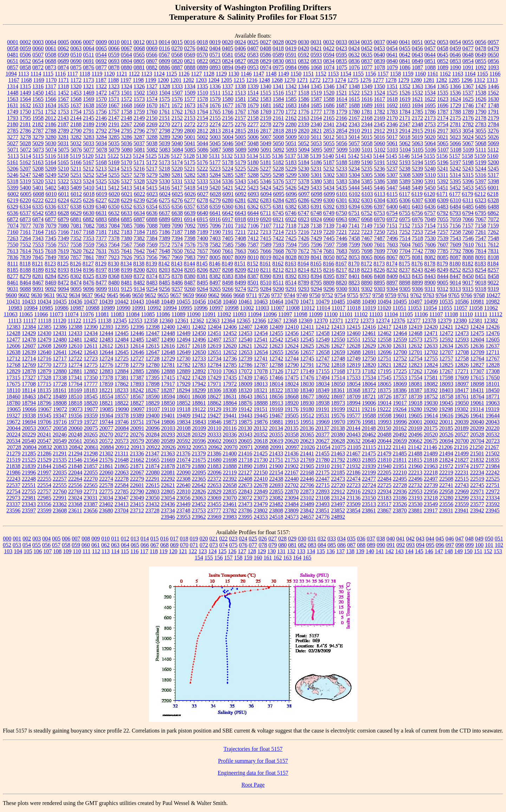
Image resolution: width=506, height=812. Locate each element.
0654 (38, 61)
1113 (24, 74)
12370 (321, 321)
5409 (76, 188)
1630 (493, 99)
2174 (443, 118)
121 (183, 551)
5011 (316, 137)
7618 (51, 251)
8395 (329, 276)
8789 (304, 283)
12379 (445, 321)
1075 (342, 67)
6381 (278, 207)
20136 (307, 428)
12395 (122, 327)
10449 (168, 302)
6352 (126, 207)
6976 (417, 219)
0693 (114, 61)
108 (57, 551)
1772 (291, 112)
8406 (367, 276)
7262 (493, 232)
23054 (168, 498)
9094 (63, 289)
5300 (304, 175)
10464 (276, 302)
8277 (13, 276)
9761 (403, 295)
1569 (89, 99)
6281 (240, 200)
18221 (106, 390)
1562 (493, 93)
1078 (379, 67)
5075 (64, 150)
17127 (292, 371)
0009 (101, 42)
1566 (51, 99)
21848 (75, 466)
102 (499, 545)
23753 (199, 510)
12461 (369, 333)
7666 (266, 251)
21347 (153, 453)
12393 (106, 327)
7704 (405, 251)
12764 (477, 359)
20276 (137, 434)
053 (17, 545)
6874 (38, 219)
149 (459, 551)
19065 (14, 409)
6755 (405, 213)
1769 (266, 112)
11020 (384, 308)
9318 (481, 289)
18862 (214, 403)
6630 (89, 213)
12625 (307, 346)
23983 (230, 517)
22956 (431, 491)
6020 (114, 194)
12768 (13, 365)
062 (105, 545)
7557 (63, 245)
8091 (481, 257)
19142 (245, 409)
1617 (379, 99)
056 (46, 545)
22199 (369, 472)
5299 (291, 175)
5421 (228, 188)
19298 (446, 409)
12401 (183, 327)
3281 (63, 137)
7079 (51, 226)
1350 (379, 86)
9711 (251, 295)
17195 (384, 371)
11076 (87, 314)
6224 (63, 200)
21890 (245, 466)
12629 (369, 346)
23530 (415, 504)
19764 (153, 422)
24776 (323, 517)
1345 (316, 86)
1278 (391, 80)
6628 (63, 213)
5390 (417, 181)
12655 (276, 352)
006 (66, 539)
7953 (139, 257)
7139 (329, 226)
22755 (29, 491)
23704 (122, 510)
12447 (153, 333)
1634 (51, 105)
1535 (443, 93)
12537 (230, 340)
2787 (38, 131)
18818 (75, 403)
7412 (253, 238)
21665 (153, 460)
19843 (199, 422)
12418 (400, 327)
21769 (307, 460)
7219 (316, 232)
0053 (443, 42)
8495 (202, 283)
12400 (168, 327)
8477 (101, 283)
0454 (392, 48)
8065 (367, 257)
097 (450, 545)
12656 (292, 352)
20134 (276, 428)
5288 (253, 175)
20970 (231, 447)
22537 (13, 485)
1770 (278, 112)
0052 (430, 42)
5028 (25, 143)
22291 (153, 479)
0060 (38, 48)
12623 (276, 346)
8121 (38, 264)
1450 (38, 93)
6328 (493, 200)
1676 (215, 105)
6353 (139, 207)
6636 (152, 213)
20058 (60, 428)
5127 (176, 156)
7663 (240, 251)
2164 (316, 118)
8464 (25, 283)
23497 (338, 504)
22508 (446, 479)
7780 (430, 251)
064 (125, 545)
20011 (446, 422)
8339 (101, 276)
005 (56, 539)
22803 (153, 491)
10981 (477, 302)
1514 (253, 93)
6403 (417, 207)
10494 (384, 302)
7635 (114, 251)
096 (440, 545)
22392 (230, 479)
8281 (38, 276)
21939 (369, 466)
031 (312, 539)
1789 (468, 112)
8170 (354, 264)
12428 (13, 333)
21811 (400, 460)
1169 (38, 80)
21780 (323, 460)
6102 (355, 194)
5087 (215, 150)
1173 (88, 80)
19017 (400, 403)
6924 (316, 219)
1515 (266, 93)
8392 (291, 276)
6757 (430, 213)
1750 (25, 112)
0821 (190, 61)
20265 (91, 434)
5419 (202, 188)
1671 (164, 105)
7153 (417, 226)
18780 (13, 403)
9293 (304, 289)
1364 (430, 86)
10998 (232, 308)
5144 (379, 156)
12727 (137, 359)
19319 (492, 409)
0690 (76, 61)
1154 (346, 74)
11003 (262, 308)
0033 (342, 42)
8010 (253, 257)
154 (199, 558)
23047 (122, 498)
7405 (228, 238)
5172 (152, 162)
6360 (228, 207)
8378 (177, 276)
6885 (126, 219)
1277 (378, 80)
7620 (76, 251)
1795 (25, 118)
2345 (379, 124)
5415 (152, 188)
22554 (44, 485)
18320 (245, 390)
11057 (460, 308)
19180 (307, 409)
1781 (367, 112)
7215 (291, 232)
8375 (164, 276)
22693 (276, 485)
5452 (455, 188)
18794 (29, 403)
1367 (468, 86)
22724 (369, 485)
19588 (369, 415)
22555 (60, 485)
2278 (266, 124)
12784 (214, 365)
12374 (383, 321)
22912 (338, 491)
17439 (245, 378)
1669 (139, 105)
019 (194, 539)
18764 (477, 397)
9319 (493, 289)
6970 (379, 219)
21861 (106, 466)
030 (302, 539)
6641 (215, 213)
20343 (245, 434)
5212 (89, 169)
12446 (137, 333)
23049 (137, 498)
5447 (392, 188)
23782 (230, 510)
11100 (331, 314)
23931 (446, 510)
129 (262, 551)
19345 (44, 415)
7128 (303, 226)
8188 (25, 270)
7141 (354, 226)
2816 (253, 131)
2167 (354, 118)
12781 (168, 365)
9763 (429, 295)
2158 (253, 118)
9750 (315, 295)
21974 (462, 466)
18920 (292, 403)
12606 (13, 346)
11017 (338, 308)
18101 (493, 384)
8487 (190, 283)
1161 (433, 74)
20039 (462, 422)
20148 (369, 428)
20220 (492, 428)
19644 (493, 415)
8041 (316, 257)
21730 (261, 460)
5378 (304, 181)
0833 (316, 61)
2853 (329, 131)
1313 (492, 80)
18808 (60, 403)
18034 (323, 384)
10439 (106, 302)
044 (430, 539)
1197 (126, 80)
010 (105, 539)
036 (361, 539)
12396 (137, 327)
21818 (431, 460)
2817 (266, 131)
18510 (75, 397)
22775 (106, 491)
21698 (230, 460)
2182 (38, 124)
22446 (307, 479)
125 (222, 551)
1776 (304, 112)
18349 (322, 390)
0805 (139, 61)
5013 (342, 137)
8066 (379, 257)
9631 (49, 295)
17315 (13, 378)
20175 (430, 428)
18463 (29, 397)
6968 (367, 219)
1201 (176, 80)
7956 (152, 257)
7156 (455, 226)
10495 (400, 302)
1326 (139, 86)
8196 (89, 270)
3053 (455, 131)
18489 (60, 397)
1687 (342, 105)
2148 (126, 118)
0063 (76, 48)
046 (450, 539)
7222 (354, 232)
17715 (44, 384)
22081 (168, 472)
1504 (164, 93)
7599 (354, 245)
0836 (354, 61)
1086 (405, 67)
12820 (369, 365)
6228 (114, 200)
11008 (293, 308)
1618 (392, 99)
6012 (76, 194)
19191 (323, 409)
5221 (190, 169)
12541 (261, 340)
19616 (446, 415)
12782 (183, 365)
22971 (477, 491)
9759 (391, 295)
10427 (493, 295)
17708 (29, 384)
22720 (338, 485)
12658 (323, 352)
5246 (13, 175)
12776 (106, 365)
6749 (329, 213)
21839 (29, 466)
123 (203, 551)
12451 (214, 333)
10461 (245, 302)
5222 (202, 169)
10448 (153, 302)
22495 (400, 479)
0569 (190, 55)
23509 (353, 504)
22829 (214, 491)
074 (223, 545)
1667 (114, 105)
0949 (240, 67)
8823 (354, 283)
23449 (183, 504)
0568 (177, 55)
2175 (455, 118)
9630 (37, 295)
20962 (215, 447)
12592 (446, 340)
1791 (493, 112)
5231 (316, 169)
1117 (73, 74)
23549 (431, 504)
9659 (188, 295)
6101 (342, 194)
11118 (44, 321)
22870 (292, 491)
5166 (76, 162)
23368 (75, 504)
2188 (76, 124)
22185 (338, 472)
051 (499, 539)
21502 (493, 453)
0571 (215, 55)
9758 (378, 295)
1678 (240, 105)
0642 (405, 55)
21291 (60, 453)
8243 (417, 270)
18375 (384, 390)
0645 (443, 55)
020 (204, 539)
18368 (353, 390)
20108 (184, 428)
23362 (60, 504)
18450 (492, 390)
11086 (163, 314)
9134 (139, 289)
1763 (190, 112)
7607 (443, 245)
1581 (240, 99)
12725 (122, 359)
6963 (342, 219)
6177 (455, 194)
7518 (417, 238)
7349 (63, 238)
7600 (367, 245)
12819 (353, 365)
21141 (400, 447)
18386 (400, 390)
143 (400, 551)
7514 (405, 238)
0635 (367, 55)
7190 (215, 232)
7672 (304, 251)
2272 (190, 124)
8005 (215, 257)
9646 (125, 295)
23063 (199, 498)
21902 (292, 466)
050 (489, 539)
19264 (400, 409)
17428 (199, 378)
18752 (431, 397)
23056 (183, 498)
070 (184, 545)
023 (233, 539)
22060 (106, 472)
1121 (122, 74)
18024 (292, 384)
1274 (340, 80)
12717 (60, 359)
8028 (291, 257)
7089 (165, 226)
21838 (13, 466)
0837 (367, 61)
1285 (454, 80)
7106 (253, 226)
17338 (60, 378)
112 (96, 551)
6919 (253, 219)
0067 (126, 48)
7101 (228, 226)
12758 (462, 359)
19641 (477, 415)
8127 (88, 264)
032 (322, 539)
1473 (114, 93)
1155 (358, 74)
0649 (481, 55)
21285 (29, 453)
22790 (137, 491)
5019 (417, 137)
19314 (477, 409)
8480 (114, 283)
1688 (354, 105)
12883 (106, 371)
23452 (199, 504)
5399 (13, 188)
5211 (76, 169)
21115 (369, 447)
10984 (31, 308)
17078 (261, 371)
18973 (338, 403)
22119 (230, 472)
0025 (253, 42)
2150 (152, 118)
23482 (276, 504)
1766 (228, 112)
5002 (202, 137)
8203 (164, 270)
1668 (126, 105)
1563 (13, 99)
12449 (183, 333)
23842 (307, 510)
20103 (168, 428)
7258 (455, 232)
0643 (417, 55)
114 (115, 551)
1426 (481, 86)
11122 (75, 321)
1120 (109, 74)
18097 (462, 384)
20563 (91, 441)
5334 (215, 181)
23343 (29, 504)
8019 (266, 257)
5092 (279, 150)
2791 (89, 131)
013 (135, 539)
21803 (353, 460)
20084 (122, 428)
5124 (138, 156)
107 (47, 551)
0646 (455, 55)
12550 (338, 340)
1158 (395, 74)
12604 (477, 340)
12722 (75, 359)
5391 (430, 181)
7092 (190, 226)
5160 (493, 156)
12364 (228, 321)
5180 (253, 162)
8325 (89, 276)
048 (469, 539)
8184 (493, 264)
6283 (266, 200)
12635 (462, 346)
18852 (183, 403)
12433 (75, 333)
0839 (379, 61)
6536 (13, 213)
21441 (307, 453)
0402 (202, 48)
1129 (221, 74)
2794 (114, 131)
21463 (338, 453)
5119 (75, 156)
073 (214, 545)
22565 (91, 485)
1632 (25, 105)
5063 (417, 143)
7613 (13, 251)
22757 (44, 491)
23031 (91, 498)
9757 (365, 295)
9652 (150, 295)
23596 (13, 510)
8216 (329, 270)
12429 (29, 333)
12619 (214, 346)
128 (252, 551)
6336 (51, 207)
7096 (215, 226)
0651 (13, 61)
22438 (276, 479)
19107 (153, 409)
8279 (25, 276)
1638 (89, 105)
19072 (60, 409)
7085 (127, 226)
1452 (63, 93)
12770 (44, 365)
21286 (44, 453)
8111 (13, 264)
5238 (405, 169)
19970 (338, 422)
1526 (405, 93)
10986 (61, 308)
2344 (367, 124)
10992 (154, 308)
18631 (230, 397)
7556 (51, 245)
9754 (340, 295)
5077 (89, 150)
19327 (13, 415)
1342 (291, 86)
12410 (292, 327)
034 (342, 539)
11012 (308, 308)
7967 (164, 257)
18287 (168, 390)
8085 (443, 257)
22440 (292, 479)
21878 (168, 466)
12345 (120, 321)
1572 (126, 99)
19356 (75, 415)
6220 (25, 200)
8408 (379, 276)
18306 (214, 390)
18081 (415, 384)
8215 (316, 270)
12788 (276, 365)
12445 (122, 333)
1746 (468, 105)
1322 (101, 86)
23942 (477, 510)
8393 (304, 276)
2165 (329, 118)
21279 (13, 453)
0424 (354, 48)
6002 (13, 194)
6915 (202, 219)
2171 (405, 118)
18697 (338, 397)
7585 (228, 245)
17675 (13, 384)
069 (174, 545)
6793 (455, 213)
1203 (201, 80)
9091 (38, 289)
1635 (63, 105)
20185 (446, 428)
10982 (493, 302)
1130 (233, 74)
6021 (127, 194)
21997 (44, 472)
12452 (230, 333)
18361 (338, 390)
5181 (266, 162)
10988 (92, 308)
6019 (102, 194)
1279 (403, 80)
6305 (392, 200)
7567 (126, 245)
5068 (481, 143)
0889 (202, 67)
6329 (13, 207)
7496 (392, 238)
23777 (214, 510)
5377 (291, 181)
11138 (105, 321)
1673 (190, 105)
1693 (405, 105)
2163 (304, 118)
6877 (51, 219)
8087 (455, 257)
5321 (51, 181)
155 (209, 558)
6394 (354, 207)
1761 (164, 112)
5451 (443, 188)
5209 (51, 169)
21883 (214, 466)
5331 (177, 181)
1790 (481, 112)
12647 (153, 352)
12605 (493, 340)
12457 (307, 333)
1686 (329, 105)
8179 (442, 264)
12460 (353, 333)
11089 (178, 314)
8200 (139, 270)
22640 (183, 485)
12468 (415, 333)
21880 (199, 466)
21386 (214, 453)
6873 (25, 219)
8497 (215, 283)
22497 (431, 479)
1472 (101, 93)
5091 (266, 150)
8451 (481, 276)
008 (86, 539)
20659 (400, 441)
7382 (139, 238)
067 (155, 545)
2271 (177, 124)
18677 (307, 397)
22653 (214, 485)
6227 (101, 200)
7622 (89, 251)
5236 (379, 169)
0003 (38, 42)
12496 (199, 340)
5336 (228, 181)
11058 (476, 308)
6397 (379, 207)
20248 (75, 434)
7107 (266, 226)
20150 (384, 428)
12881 (75, 371)
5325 (101, 181)
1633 (38, 105)
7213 (266, 232)
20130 (245, 428)
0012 (139, 42)
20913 (138, 447)
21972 (446, 466)
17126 (276, 371)
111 (87, 551)
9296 (329, 289)
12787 (261, 365)
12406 (230, 327)
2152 (177, 118)
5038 (152, 143)
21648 (122, 460)
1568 (76, 99)
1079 (392, 67)
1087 (417, 67)
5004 (228, 137)
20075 (91, 428)
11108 (451, 314)
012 (125, 539)
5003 (215, 137)
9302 (367, 289)
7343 (38, 238)
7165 (51, 232)
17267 (446, 371)
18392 (430, 390)
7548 (493, 238)
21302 (106, 453)
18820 (91, 403)
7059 (455, 219)
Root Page (253, 785)
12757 (446, 359)
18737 (400, 397)
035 (351, 539)
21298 (91, 453)
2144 (76, 118)
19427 (214, 415)
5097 (329, 150)
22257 (60, 479)
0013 (152, 42)
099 (469, 545)
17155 (323, 371)
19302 (461, 409)
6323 (481, 200)
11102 (361, 314)
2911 (367, 131)
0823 (215, 61)
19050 (462, 403)
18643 (245, 397)
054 (27, 545)
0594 (329, 55)
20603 (230, 441)
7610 (468, 245)
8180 (455, 264)
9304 (392, 289)
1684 (304, 105)
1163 (458, 74)
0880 (126, 67)
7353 (89, 238)
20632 (353, 441)
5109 (468, 150)
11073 (56, 314)
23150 (369, 498)
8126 (76, 264)
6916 (215, 219)
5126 (164, 156)
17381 (122, 378)
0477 (468, 48)
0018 (202, 42)
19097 (137, 409)
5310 (430, 175)
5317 (493, 175)
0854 (468, 61)
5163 (38, 162)
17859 (106, 384)
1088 (430, 67)
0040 (392, 42)
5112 (493, 150)
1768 (253, 112)
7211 (240, 232)
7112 (278, 226)
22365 (199, 479)
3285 (114, 137)
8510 (266, 283)
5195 (430, 162)
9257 (177, 289)
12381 (475, 321)
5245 (493, 169)
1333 (177, 86)
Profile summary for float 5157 (253, 761)
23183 (384, 498)
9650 (138, 295)
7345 (51, 238)
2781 (455, 124)
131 (281, 551)
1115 (48, 74)
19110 (168, 409)
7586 (240, 245)
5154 (417, 156)
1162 (445, 74)
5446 (379, 188)
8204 (177, 270)
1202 (188, 80)
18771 (493, 397)
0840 (392, 61)
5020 (430, 137)
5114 (25, 156)
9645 (112, 295)
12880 (60, 371)
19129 (214, 409)
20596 (199, 441)
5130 (202, 156)
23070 (230, 498)
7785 (443, 251)
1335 (202, 86)
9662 (214, 295)
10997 (216, 308)
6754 (392, 213)
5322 (63, 181)
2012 (51, 118)
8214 (304, 270)
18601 (183, 397)
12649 (183, 352)
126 (232, 551)
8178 (430, 264)
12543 (292, 340)
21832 (477, 460)
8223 (367, 270)
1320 (76, 86)
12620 (230, 346)
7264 (25, 238)
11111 (481, 314)
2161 (278, 118)
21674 (183, 460)
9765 (454, 295)
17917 (168, 384)
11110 (466, 314)
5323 (76, 181)
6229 (126, 200)
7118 (291, 226)
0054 (455, 42)
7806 (468, 251)
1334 (190, 86)
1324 (126, 86)
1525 (392, 93)
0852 (443, 61)
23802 (261, 510)
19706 (44, 422)
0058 (13, 48)
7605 (417, 245)
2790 (76, 131)
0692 (101, 61)
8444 (443, 276)
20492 (400, 434)
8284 (51, 276)
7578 (202, 245)
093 (410, 545)
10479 (323, 302)
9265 (215, 289)
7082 (89, 226)
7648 (164, 251)
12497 (214, 340)
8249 (443, 270)
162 (278, 558)
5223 (215, 169)
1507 (177, 93)
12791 (307, 365)
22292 (168, 479)
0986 (304, 67)
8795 (316, 283)
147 (439, 551)
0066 (114, 48)
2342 (342, 124)
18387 (415, 390)
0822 (202, 61)
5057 (354, 143)
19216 (369, 409)
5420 (215, 188)
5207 (25, 169)
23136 (353, 498)
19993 (384, 422)
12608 (44, 346)
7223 (367, 232)
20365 (307, 434)
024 (243, 539)
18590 (153, 397)
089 (371, 545)
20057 (45, 428)
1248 (264, 80)
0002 (25, 42)
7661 (228, 251)
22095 (199, 472)
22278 (122, 479)
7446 (342, 238)
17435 (230, 378)
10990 (123, 308)
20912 (122, 447)
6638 (177, 213)
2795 (126, 131)
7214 (278, 232)
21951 (400, 466)
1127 (196, 74)
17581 (431, 378)
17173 (353, 371)
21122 (384, 447)
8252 (455, 270)
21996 (29, 472)
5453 (468, 188)
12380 (460, 321)
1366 (455, 86)
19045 (446, 403)
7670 (291, 251)
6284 (278, 200)
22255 (44, 479)
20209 (477, 428)
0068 (139, 48)
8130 (113, 264)
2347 (405, 124)
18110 (14, 390)
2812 (202, 131)
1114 (36, 74)
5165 (63, 162)
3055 (481, 131)
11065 (26, 314)
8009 (240, 257)
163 (287, 558)
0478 (481, 48)
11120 (60, 321)
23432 (153, 504)
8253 (468, 270)
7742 (417, 251)
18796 (44, 403)
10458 (214, 302)
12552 (369, 340)
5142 (353, 156)
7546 (468, 238)
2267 (126, 124)
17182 (369, 371)
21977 (477, 466)
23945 (493, 510)
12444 (106, 333)
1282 (441, 80)
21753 (292, 460)
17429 (214, 378)
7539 (443, 238)
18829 (153, 403)
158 (238, 558)
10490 (369, 302)
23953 (183, 517)
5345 (253, 181)
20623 (307, 441)
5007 (266, 137)
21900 (276, 466)
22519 (477, 479)
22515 (462, 479)
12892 (199, 371)
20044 (14, 428)
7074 (13, 226)
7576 (190, 245)
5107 (443, 150)
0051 (417, 42)
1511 (215, 93)
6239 (139, 200)
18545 (91, 397)
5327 (126, 181)
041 (401, 539)
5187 (329, 162)
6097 (304, 194)
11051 (399, 308)
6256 (152, 200)
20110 (215, 428)
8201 (152, 270)
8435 (417, 276)
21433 (276, 453)
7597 (329, 245)
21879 (183, 466)
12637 (493, 346)
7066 (468, 219)
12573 (415, 340)
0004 (51, 42)
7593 (278, 245)
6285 (291, 200)
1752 (51, 112)
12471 (431, 333)
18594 (168, 397)
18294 (183, 390)
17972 (230, 384)
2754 (443, 124)
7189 (202, 232)
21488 (415, 453)
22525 (493, 479)
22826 (199, 491)
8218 (354, 270)
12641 (60, 352)
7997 (202, 257)
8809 (329, 283)
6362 (253, 207)
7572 (164, 245)
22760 (60, 491)
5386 (379, 181)
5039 (164, 143)
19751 (137, 422)
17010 (214, 371)
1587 (316, 99)
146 (429, 551)
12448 (168, 333)
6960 (329, 219)
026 (263, 539)
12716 (44, 359)
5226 (253, 169)
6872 (13, 219)
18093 (446, 384)
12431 (60, 333)
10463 (261, 302)
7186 (164, 232)
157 (228, 558)
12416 (369, 327)
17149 (307, 371)
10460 (230, 302)
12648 (168, 352)
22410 (261, 479)
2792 (101, 131)
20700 (462, 441)
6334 (25, 207)
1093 (493, 67)
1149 (283, 74)
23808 (276, 510)
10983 (15, 308)
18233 (121, 390)
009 (96, 539)
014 (145, 539)
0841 (405, 61)
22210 (400, 472)
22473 (338, 479)
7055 (443, 219)
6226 (89, 200)
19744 (106, 422)
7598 (342, 245)
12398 (153, 327)
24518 (276, 517)
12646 (137, 352)
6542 (38, 213)
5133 (240, 156)
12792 (323, 365)
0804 (126, 61)
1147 (258, 74)
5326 (114, 181)
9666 (226, 295)
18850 (168, 403)
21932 (353, 466)
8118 (25, 264)
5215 (126, 169)
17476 (307, 378)
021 (214, 539)
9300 (342, 289)
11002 (247, 308)
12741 (261, 359)
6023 (152, 194)
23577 (477, 504)
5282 (190, 175)
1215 (239, 80)
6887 (139, 219)
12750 (369, 359)
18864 (230, 403)
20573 (122, 441)
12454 (261, 333)
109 (67, 551)
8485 (164, 283)
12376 (398, 321)
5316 (481, 175)
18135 (44, 390)
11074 (72, 314)
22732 (415, 485)
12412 (323, 327)
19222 (384, 409)
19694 (29, 422)
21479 (384, 453)
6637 (164, 213)
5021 (443, 137)
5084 (177, 150)
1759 (139, 112)
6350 (114, 207)
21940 (384, 466)
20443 (353, 434)
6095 (279, 194)
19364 (106, 415)
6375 (266, 207)
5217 (152, 169)
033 (332, 539)
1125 (171, 74)
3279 (38, 137)
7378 (114, 238)
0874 (63, 67)
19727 (91, 422)
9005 (443, 283)
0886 (164, 67)
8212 (278, 270)
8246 (430, 270)
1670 (152, 105)
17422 (183, 378)
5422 (240, 188)
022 (223, 539)
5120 (88, 156)
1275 (353, 80)
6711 (265, 213)
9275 (253, 289)
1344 (304, 86)
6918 (240, 219)
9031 (13, 289)
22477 (369, 479)
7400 (202, 238)
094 (420, 545)
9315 (468, 289)
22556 (75, 485)
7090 (177, 226)
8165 (316, 264)
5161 (13, 162)
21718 (245, 460)
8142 (164, 264)
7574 (177, 245)
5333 (202, 181)
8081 (417, 257)
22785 (122, 491)
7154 (430, 226)
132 (291, 551)
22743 (462, 485)
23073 (261, 498)
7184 (139, 232)
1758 (126, 112)
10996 (201, 308)
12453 (245, 333)
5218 (164, 169)
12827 (477, 365)
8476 (89, 283)
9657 (176, 295)
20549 (60, 441)
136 (331, 551)
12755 (431, 359)
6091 (228, 194)
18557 (122, 397)
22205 (384, 472)
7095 (203, 226)
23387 (91, 504)
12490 (168, 340)
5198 (468, 162)
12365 (244, 321)
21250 (476, 447)
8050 (329, 257)
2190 (101, 124)
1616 (367, 99)
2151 (164, 118)
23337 (13, 504)
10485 (338, 302)
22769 (75, 491)
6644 (253, 213)
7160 (13, 232)
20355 (276, 434)
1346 (329, 86)
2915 (417, 131)
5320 (38, 181)
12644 (106, 352)
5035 (114, 143)
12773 (60, 365)
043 (420, 539)
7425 (291, 238)
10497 (415, 302)
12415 (353, 327)
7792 (455, 251)
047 (460, 539)
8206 (202, 270)
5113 (13, 156)
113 (106, 551)
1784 (405, 112)
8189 (38, 270)
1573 (139, 99)
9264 (202, 289)
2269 (152, 124)
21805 (369, 460)
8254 (481, 270)
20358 (292, 434)
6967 (354, 219)
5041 (190, 143)
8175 (404, 264)
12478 (29, 340)
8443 (430, 276)
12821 (384, 365)
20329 (199, 434)
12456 (292, 333)
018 (184, 539)
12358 (151, 321)
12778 (122, 365)
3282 (76, 137)
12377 (414, 321)
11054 (430, 308)
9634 (74, 295)
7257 (443, 232)
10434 (44, 302)
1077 (367, 67)
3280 (51, 137)
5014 (354, 137)
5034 (101, 143)
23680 (106, 510)
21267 (492, 447)
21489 (431, 453)
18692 (323, 397)
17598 (446, 378)
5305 (367, 175)
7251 (392, 232)
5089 (241, 150)
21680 (214, 460)
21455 (323, 453)
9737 (277, 295)
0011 (126, 42)
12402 (199, 327)
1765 (215, 112)
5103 (393, 150)
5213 (101, 169)
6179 (468, 194)
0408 (266, 48)
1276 (365, 80)
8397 (342, 276)
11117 (30, 321)
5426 (291, 188)
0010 (114, 42)
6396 (367, 207)
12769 (29, 365)
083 (312, 545)
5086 (203, 150)
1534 (430, 93)
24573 (292, 517)
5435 (342, 188)
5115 (38, 156)
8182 (468, 264)
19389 (137, 415)
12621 (245, 346)
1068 (316, 67)
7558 (76, 245)
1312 (479, 80)
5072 (26, 150)
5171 (139, 162)
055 (37, 545)
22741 (446, 485)
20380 (338, 434)
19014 (384, 403)
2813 (215, 131)
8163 (291, 264)
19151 (261, 409)
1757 (114, 112)
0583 (253, 55)
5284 (215, 175)
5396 (468, 181)
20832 (45, 447)
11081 (102, 314)
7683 (342, 251)
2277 (253, 124)
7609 (455, 245)
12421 (446, 327)
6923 (304, 219)
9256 (164, 289)
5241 (443, 169)
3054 (468, 131)
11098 (300, 314)
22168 (307, 472)
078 (263, 545)
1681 (266, 105)
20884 (107, 447)
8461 (13, 283)
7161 (25, 232)
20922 (153, 447)
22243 (13, 479)
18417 (461, 390)
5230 (304, 169)
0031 (316, 42)
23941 (462, 510)
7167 (76, 232)
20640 (369, 441)
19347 (60, 415)
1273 (327, 80)
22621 (168, 485)
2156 (228, 118)
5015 (367, 137)
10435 (60, 302)
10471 (307, 302)
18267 (152, 390)
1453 (76, 93)
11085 (148, 314)
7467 (367, 238)
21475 (369, 453)
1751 (38, 112)
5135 (265, 156)
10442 (122, 302)
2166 (342, 118)
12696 (384, 352)
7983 (190, 257)
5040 (177, 143)
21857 (91, 466)
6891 (177, 219)
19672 (13, 422)
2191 (114, 124)
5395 (455, 181)
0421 (316, 48)
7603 (392, 245)
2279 (278, 124)
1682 (278, 105)
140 (370, 551)
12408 (261, 327)
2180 (13, 124)
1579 (215, 99)
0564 (126, 55)
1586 (304, 99)
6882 (89, 219)
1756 (101, 112)
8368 (114, 276)
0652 (25, 61)
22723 (353, 485)
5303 (342, 175)
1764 (202, 112)
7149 (366, 226)
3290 (177, 137)
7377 (101, 238)
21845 (60, 466)
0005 (63, 42)
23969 (214, 517)
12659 (338, 352)
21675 (199, 460)
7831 (493, 251)
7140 (341, 226)
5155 (429, 156)
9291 (291, 289)
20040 (477, 422)
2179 (493, 118)
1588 (329, 99)
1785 (417, 112)
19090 (122, 409)
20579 (137, 441)
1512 (228, 93)
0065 (101, 48)
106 (38, 551)
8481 (126, 283)
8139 (151, 264)
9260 (190, 289)
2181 (25, 124)
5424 (266, 188)
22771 (91, 491)
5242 (455, 169)
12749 (353, 359)
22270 (91, 479)
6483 (443, 207)
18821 (106, 403)
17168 (338, 371)
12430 (44, 333)
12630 (384, 346)
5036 (126, 143)
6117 (405, 194)
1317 (51, 86)
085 (332, 545)
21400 (230, 453)
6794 (468, 213)
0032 (329, 42)
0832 (304, 61)
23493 (323, 504)
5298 (278, 175)
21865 (122, 466)
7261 (481, 232)
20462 (369, 434)
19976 (353, 422)
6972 (392, 219)
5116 (50, 156)
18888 (261, 403)
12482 (91, 340)
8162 (278, 264)
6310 (455, 200)
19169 (276, 409)
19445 (261, 415)
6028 (215, 194)
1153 (333, 74)
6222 (38, 200)
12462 (384, 333)
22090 (183, 472)
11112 (495, 314)
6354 (152, 207)
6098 (317, 194)
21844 (44, 466)
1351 (392, 86)
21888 (230, 466)
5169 (114, 162)
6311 (468, 200)
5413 (126, 188)
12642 (75, 352)
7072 (493, 219)
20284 (153, 434)
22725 (384, 485)
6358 (202, 207)
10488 (353, 302)
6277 (190, 200)
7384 (152, 238)
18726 (384, 397)
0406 (240, 48)
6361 (240, 207)
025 (253, 539)
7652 (190, 251)
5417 (177, 188)
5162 (25, 162)
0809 (164, 61)
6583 (51, 213)
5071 (13, 150)
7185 (152, 232)
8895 (379, 283)
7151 (392, 226)
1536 (455, 93)
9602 (24, 295)
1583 (266, 99)
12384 (29, 327)
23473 (245, 504)
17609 (462, 378)
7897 (101, 257)
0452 (367, 48)
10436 (75, 302)
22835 (230, 491)
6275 (164, 200)
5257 (126, 175)
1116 (60, 74)
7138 (316, 226)
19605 (415, 415)
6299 (316, 200)
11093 (239, 314)
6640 (202, 213)
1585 (291, 99)
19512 (307, 415)
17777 (91, 384)
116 (134, 551)
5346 (266, 181)
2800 (190, 131)
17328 (44, 378)
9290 (278, 289)
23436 (168, 504)
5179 (240, 162)
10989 (108, 308)
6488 (493, 207)
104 (18, 551)
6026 (190, 194)
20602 (214, 441)
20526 (446, 434)
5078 (102, 150)
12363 (213, 321)
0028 (278, 42)
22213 (415, 472)
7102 (241, 226)
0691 (89, 61)
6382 (291, 207)
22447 (323, 479)
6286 (304, 200)
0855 (481, 61)
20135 (291, 428)
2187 (63, 124)
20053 (29, 428)
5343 (240, 181)
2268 (139, 124)
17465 (261, 378)
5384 (354, 181)
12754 (415, 359)
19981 (369, 422)
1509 (190, 93)
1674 (202, 105)
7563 (101, 245)
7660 (215, 251)
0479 (493, 48)
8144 (189, 264)
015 (155, 539)
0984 (291, 67)
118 (154, 551)
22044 (75, 472)
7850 (63, 257)
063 (115, 545)
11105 (406, 314)
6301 (342, 200)
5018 (405, 137)
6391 (316, 207)
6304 (379, 200)
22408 (245, 479)
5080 (127, 150)
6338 (76, 207)
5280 (164, 175)
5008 (278, 137)
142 (390, 551)
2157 (240, 118)
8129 (101, 264)
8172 (366, 264)
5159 (480, 156)
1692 (392, 105)
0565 (139, 55)
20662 (415, 441)
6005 (26, 194)
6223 (51, 200)
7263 (13, 238)
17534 (369, 378)
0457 (430, 48)
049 (479, 539)
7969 (177, 257)
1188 (113, 80)
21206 (446, 447)
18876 (245, 403)
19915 (292, 422)
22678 (261, 485)
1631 (13, 105)
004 (46, 539)
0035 (367, 42)
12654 (261, 352)
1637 (76, 105)
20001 (415, 422)
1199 (151, 80)
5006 (253, 137)
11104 (391, 314)
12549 (323, 340)
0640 (379, 55)
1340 (266, 86)
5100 (355, 150)
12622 (261, 346)
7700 (392, 251)
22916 (353, 491)
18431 (477, 390)
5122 (113, 156)
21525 (29, 460)
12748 (338, 359)
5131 (214, 156)
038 (381, 539)
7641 (126, 251)
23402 (106, 504)
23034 (106, 498)
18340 (307, 390)
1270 (290, 80)
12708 (462, 352)
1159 (408, 74)
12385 (44, 327)
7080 (64, 226)
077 (253, 545)
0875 (76, 67)
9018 (481, 283)
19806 (168, 422)
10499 (431, 302)
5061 (392, 143)
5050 (278, 143)
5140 (328, 156)
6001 (493, 188)
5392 (443, 181)
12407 (245, 327)
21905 (307, 466)
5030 (51, 143)
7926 (126, 257)
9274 (240, 289)
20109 (199, 428)
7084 (114, 226)
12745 (307, 359)
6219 (13, 200)
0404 (215, 48)
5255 (114, 175)
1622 (430, 99)
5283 (202, 175)
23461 (230, 504)
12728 (153, 359)
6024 (165, 194)
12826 (462, 365)
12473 (462, 333)
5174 (177, 162)
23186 (400, 498)
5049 (266, 143)
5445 (367, 188)
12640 (44, 352)
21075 (339, 447)
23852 (338, 510)
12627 (338, 346)
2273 (202, 124)
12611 (90, 346)
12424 (477, 327)
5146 (404, 156)
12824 (431, 365)
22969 (462, 491)
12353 (135, 321)
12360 (166, 321)
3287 (139, 137)
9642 (100, 295)
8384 (240, 276)
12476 (493, 333)
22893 (323, 491)
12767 (493, 359)
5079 (114, 150)
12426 (493, 327)
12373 (367, 321)
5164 (51, 162)
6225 (76, 200)
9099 (101, 289)
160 (258, 558)
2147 (114, 118)
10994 (170, 308)
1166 (495, 74)
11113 (15, 321)
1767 (240, 112)
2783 (481, 124)
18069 (400, 384)
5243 (468, 169)
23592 (493, 504)
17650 (493, 378)
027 (273, 539)
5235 (367, 169)
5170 (126, 162)
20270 (106, 434)
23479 (261, 504)
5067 (468, 143)
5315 (468, 175)
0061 (51, 48)
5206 (13, 169)
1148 (271, 74)
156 (219, 558)
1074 (329, 67)
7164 (38, 232)
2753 (430, 124)
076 (243, 545)
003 (37, 539)
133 (301, 551)
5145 (391, 156)
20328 (183, 434)
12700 (400, 352)
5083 (165, 150)
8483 (152, 283)
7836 (13, 257)
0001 (13, 42)
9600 (11, 295)
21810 (384, 460)
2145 (89, 118)
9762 (416, 295)
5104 (405, 150)
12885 (137, 371)
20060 (76, 428)
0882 (152, 67)
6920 (266, 219)
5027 (13, 143)
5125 (151, 156)
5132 (227, 156)
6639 (190, 213)
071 (194, 545)
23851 (323, 510)
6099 (329, 194)
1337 (228, 86)
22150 (261, 472)
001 (17, 539)
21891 (261, 466)
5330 (164, 181)
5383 (342, 181)
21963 (431, 466)
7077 (26, 226)
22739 (431, 485)
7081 (76, 226)
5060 (379, 143)
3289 (164, 137)
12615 (153, 346)
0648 (468, 55)
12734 (214, 359)
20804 (30, 447)
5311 (443, 175)
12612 (106, 346)
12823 (415, 365)
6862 (493, 213)
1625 (468, 99)
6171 (442, 194)
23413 (122, 504)
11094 (255, 314)
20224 (13, 434)
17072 (245, 371)
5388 (392, 181)
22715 (323, 485)
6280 (228, 200)
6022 (140, 194)
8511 (278, 283)
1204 (214, 80)
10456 (199, 302)
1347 (342, 86)
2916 (430, 131)
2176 (468, 118)
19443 (245, 415)
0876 (89, 67)
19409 (183, 415)
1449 (25, 93)
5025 (481, 137)
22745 (477, 485)
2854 (342, 131)
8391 (278, 276)
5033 (89, 143)
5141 (341, 156)
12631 (400, 346)
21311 (121, 453)
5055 (329, 143)
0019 (215, 42)
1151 (308, 74)
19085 (106, 409)
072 (204, 545)
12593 (462, 340)
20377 (323, 434)
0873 (51, 67)
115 (125, 551)
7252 (405, 232)
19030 (431, 403)
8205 (190, 270)
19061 (477, 403)
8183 (480, 264)
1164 (470, 74)
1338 (240, 86)
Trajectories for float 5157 (253, 749)
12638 (13, 352)
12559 (400, 340)
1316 (38, 86)
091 (391, 545)
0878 (114, 67)
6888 (152, 219)
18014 (276, 384)
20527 (462, 434)
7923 (114, 257)
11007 (277, 308)
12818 (338, 365)
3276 (493, 131)
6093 (253, 194)
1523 (367, 93)
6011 (63, 194)
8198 (114, 270)
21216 (461, 447)
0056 (481, 42)
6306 (405, 200)
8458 (493, 276)
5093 (291, 150)
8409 (392, 276)
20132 (260, 428)
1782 (379, 112)
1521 (342, 93)
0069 (152, 48)
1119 (97, 74)
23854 (353, 510)
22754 (13, 491)
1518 (304, 93)
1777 (316, 112)
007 (76, 539)
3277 (13, 137)
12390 (91, 327)
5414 (139, 188)
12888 (168, 371)
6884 (114, 219)
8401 (354, 276)
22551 (29, 485)
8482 (139, 283)
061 (96, 545)
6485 (468, 207)
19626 (462, 415)
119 (163, 551)
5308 (405, 175)
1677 (228, 105)
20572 (106, 441)
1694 (417, 105)
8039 (304, 257)
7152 (404, 226)
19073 (76, 409)
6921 (278, 219)
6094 (266, 194)
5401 (38, 188)
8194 (76, 270)
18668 (292, 397)
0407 (253, 48)
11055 (445, 308)
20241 (44, 434)
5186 (316, 162)
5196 (443, 162)
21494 (446, 453)
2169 (379, 118)
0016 (190, 42)
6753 (379, 213)
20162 (400, 428)
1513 (240, 93)
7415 (266, 238)
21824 (446, 460)
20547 (44, 441)
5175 (190, 162)
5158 (467, 156)
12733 (199, 359)
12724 (106, 359)
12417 (384, 327)
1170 (51, 80)
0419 (291, 48)
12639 (29, 352)
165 (307, 558)
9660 (201, 295)
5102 (380, 150)
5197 (455, 162)
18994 (353, 403)
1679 (253, 105)
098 (460, 545)
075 (233, 545)
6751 (354, 213)
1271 (302, 80)
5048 (253, 143)
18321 (260, 390)
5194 (417, 162)
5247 (25, 175)
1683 (291, 105)
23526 (400, 504)
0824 (228, 61)
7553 (38, 245)
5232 (329, 169)
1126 (184, 74)
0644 (430, 55)
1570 (101, 99)
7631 (101, 251)
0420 (304, 48)
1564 (25, 99)
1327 (152, 86)
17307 (477, 371)
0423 (342, 48)
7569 (152, 245)
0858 (25, 67)
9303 (379, 289)
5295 (266, 175)
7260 (468, 232)
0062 (63, 48)
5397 (481, 181)
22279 (137, 479)
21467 (353, 453)
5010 (304, 137)
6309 (443, 200)
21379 (199, 453)
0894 (228, 67)
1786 (430, 112)
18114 (29, 390)
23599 (44, 510)
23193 (415, 498)
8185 (13, 270)
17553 (400, 378)
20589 (168, 441)
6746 (291, 213)
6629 (76, 213)
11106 (421, 314)
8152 (253, 264)
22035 (60, 472)
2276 (240, 124)
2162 (291, 118)
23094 (292, 498)
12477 (13, 340)
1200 (163, 80)
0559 (114, 55)
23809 (292, 510)
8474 (76, 283)
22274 (106, 479)
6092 (241, 194)
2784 (493, 124)
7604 (405, 245)
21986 (13, 472)
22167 (292, 472)
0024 (240, 42)
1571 (114, 99)
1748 (493, 105)
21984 (493, 466)
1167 (14, 80)
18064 (369, 384)
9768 (479, 295)
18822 (122, 403)
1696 (443, 105)
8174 (392, 264)
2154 (202, 118)
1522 (354, 93)
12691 (369, 352)
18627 (214, 397)
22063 (122, 472)
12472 (446, 333)
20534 (13, 441)
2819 (291, 131)
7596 (316, 245)
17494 (323, 378)
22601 (137, 485)
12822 (400, 365)
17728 (60, 384)
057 (56, 545)
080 (283, 545)
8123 (50, 264)
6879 (63, 219)
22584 (122, 485)
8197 (101, 270)
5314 (455, 175)
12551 (353, 340)
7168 (89, 232)
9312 (443, 289)
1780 (354, 112)
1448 (13, 93)
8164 (303, 264)
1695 (430, 105)
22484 (384, 479)
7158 (480, 226)
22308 (183, 479)
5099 (342, 150)
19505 (292, 415)
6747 (304, 213)
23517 (384, 504)
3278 (25, 137)
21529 (44, 460)
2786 (25, 131)
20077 (106, 428)
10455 (183, 302)
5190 (367, 162)
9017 (468, 283)
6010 (51, 194)
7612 (493, 245)
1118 (85, 74)
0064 (89, 48)
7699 (379, 251)
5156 (442, 156)
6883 (101, 219)
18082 (431, 384)
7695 (354, 251)
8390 (266, 276)
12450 (199, 333)
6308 (430, 200)
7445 (329, 238)
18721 (369, 397)
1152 (321, 74)
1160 (420, 74)
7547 (481, 238)
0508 (51, 55)
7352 (76, 238)
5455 (481, 188)
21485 (400, 453)
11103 (376, 314)
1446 (493, 86)
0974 (266, 67)
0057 (493, 42)
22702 (292, 485)
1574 (152, 99)
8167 (341, 264)
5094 (304, 150)
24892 (338, 517)
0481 (13, 55)
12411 (307, 327)
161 (268, 558)
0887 (177, 67)
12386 (60, 327)
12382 (491, 321)
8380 (190, 276)
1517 (291, 93)
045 (440, 539)
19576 (338, 415)
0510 (76, 55)
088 (361, 545)
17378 (106, 378)
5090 (253, 150)
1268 (277, 80)
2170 (392, 118)
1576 (177, 99)
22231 (462, 472)
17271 (462, 371)
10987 (77, 308)
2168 (367, 118)
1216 (252, 80)
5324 (89, 181)
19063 (493, 403)
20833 (60, 447)
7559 (89, 245)
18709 (353, 397)
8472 (63, 283)
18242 (137, 390)
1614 (342, 99)
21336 (137, 453)
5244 (481, 169)
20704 (477, 441)
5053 (316, 143)
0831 (291, 61)
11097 (285, 314)
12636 (477, 346)
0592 (304, 55)
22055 (91, 472)
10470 (292, 302)
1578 (202, 99)
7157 (468, 226)
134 (311, 551)
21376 (183, 453)
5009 (291, 137)
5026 (493, 137)
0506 (25, 55)
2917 (443, 131)
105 (28, 551)
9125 (126, 289)
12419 (415, 327)
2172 (417, 118)
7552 (25, 245)
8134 (126, 264)
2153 (190, 118)
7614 (25, 251)
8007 (228, 257)
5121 (100, 156)
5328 (139, 181)
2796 (139, 131)
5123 (126, 156)
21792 (338, 460)
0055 (468, 42)
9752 (327, 295)
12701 (415, 352)
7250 (379, 232)
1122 (134, 74)
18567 (137, 397)
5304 (354, 175)
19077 (91, 409)
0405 (228, 48)
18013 (261, 384)
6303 (367, 200)
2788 (51, 131)
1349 (367, 86)
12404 (214, 327)
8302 (76, 276)
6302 (354, 200)
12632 (415, 346)
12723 (91, 359)
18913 (276, 403)
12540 (245, 340)
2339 (304, 124)
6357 (190, 207)
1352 (405, 86)
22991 (60, 498)
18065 (384, 384)
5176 (202, 162)
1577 (190, 99)
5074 (51, 150)
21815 (415, 460)
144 (409, 551)
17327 (29, 378)
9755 (353, 295)
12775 (91, 365)
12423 (462, 327)
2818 (278, 131)
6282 (253, 200)
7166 (63, 232)
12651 (214, 352)
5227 (266, 169)
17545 (384, 378)
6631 (101, 213)
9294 (316, 289)
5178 (228, 162)
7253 (417, 232)
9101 (114, 289)
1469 (89, 93)
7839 (25, 257)
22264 (75, 479)
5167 (89, 162)
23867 (384, 510)
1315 (25, 86)
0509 (63, 55)
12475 (477, 333)
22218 (431, 472)
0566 (152, 55)
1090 (455, 67)
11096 (270, 314)
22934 (384, 491)
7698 (367, 251)
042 (410, 539)
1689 (367, 105)
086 (342, 545)
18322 (276, 390)
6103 (367, 194)
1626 (481, 99)
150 (468, 551)
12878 (29, 371)
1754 (76, 112)
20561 (75, 441)
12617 (183, 346)
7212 (253, 232)
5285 (228, 175)
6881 (76, 219)
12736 (230, 359)
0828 (253, 61)
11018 (354, 308)
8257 (493, 270)
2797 (152, 131)
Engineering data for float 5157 (253, 773)
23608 (60, 510)
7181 (101, 232)
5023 (455, 137)
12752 (400, 359)
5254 (101, 175)
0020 (228, 42)
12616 (168, 346)
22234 (477, 472)
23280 (446, 498)
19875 (245, 422)
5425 (278, 188)
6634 (139, 213)
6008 (38, 194)
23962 (199, 517)
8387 (253, 276)
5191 (379, 162)
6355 (164, 207)
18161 (59, 390)
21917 (338, 466)
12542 (276, 340)
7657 (202, 251)
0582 (240, 55)
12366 (259, 321)
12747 (323, 359)
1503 (152, 93)
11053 (415, 308)
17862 (122, 384)
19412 (199, 415)
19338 (29, 415)
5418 (190, 188)
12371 (336, 321)
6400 (392, 207)
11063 (11, 314)
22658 (230, 485)
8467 (38, 283)
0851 (430, 61)
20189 (461, 428)
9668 (239, 295)
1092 (481, 67)
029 (292, 539)
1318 (63, 86)
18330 (291, 390)
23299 (462, 498)
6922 (291, 219)
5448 (405, 188)
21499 (462, 453)
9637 (87, 295)
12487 (153, 340)
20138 (338, 428)
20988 (261, 447)
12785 (230, 365)
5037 (139, 143)
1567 (63, 99)
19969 (323, 422)
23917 (431, 510)
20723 (493, 441)
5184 (304, 162)
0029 (291, 42)
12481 (75, 340)
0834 (329, 61)
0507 (38, 55)
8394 (316, 276)
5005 (240, 137)
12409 (276, 327)
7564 (114, 245)
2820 (304, 131)
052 (7, 545)
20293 (168, 434)
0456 (417, 48)
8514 (291, 283)
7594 (291, 245)
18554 (106, 397)
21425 (261, 453)
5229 (291, 169)
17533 (353, 378)
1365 (443, 86)
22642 (199, 485)
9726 (264, 295)
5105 (418, 150)
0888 (190, 67)
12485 (137, 340)
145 (419, 551)
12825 (446, 365)
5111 (481, 150)
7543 (455, 238)
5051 (291, 143)
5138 (303, 156)
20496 (415, 434)
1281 (429, 80)
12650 (199, 352)
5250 (63, 175)
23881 (415, 510)
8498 (228, 283)
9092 (51, 289)
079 (273, 545)
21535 (60, 460)
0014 (164, 42)
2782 (468, 124)
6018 (89, 194)
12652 (230, 352)
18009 (245, 384)
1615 (354, 99)
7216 (304, 232)
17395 (153, 378)
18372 (369, 390)
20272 (122, 434)
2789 (63, 131)
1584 (278, 99)
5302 (329, 175)
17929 (183, 384)
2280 (291, 124)
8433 (405, 276)
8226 (379, 270)
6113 (380, 194)
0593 (316, 55)
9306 (417, 289)
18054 (353, 384)
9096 (89, 289)
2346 (392, 124)
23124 (338, 498)
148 (449, 551)
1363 (417, 86)
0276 (190, 48)
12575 (431, 340)
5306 (379, 175)
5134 (252, 156)
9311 (430, 289)
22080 (153, 472)
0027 (266, 42)
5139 (316, 156)
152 (488, 551)
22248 (29, 479)
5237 (392, 169)
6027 (203, 194)
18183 (90, 390)
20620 (292, 441)
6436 (430, 207)
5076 (76, 150)
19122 (199, 409)
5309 (417, 175)
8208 (228, 270)
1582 (253, 99)
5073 (38, 150)
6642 (228, 213)
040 (391, 539)
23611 (75, 510)
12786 (245, 365)
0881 (139, 67)
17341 (75, 378)
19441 (230, 415)
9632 (62, 295)
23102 (307, 498)
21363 (168, 453)
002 (27, 539)
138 (350, 551)
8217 (342, 270)
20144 (353, 428)
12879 (44, 371)
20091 (137, 428)
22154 (276, 472)
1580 (228, 99)
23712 (137, 510)
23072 (245, 498)
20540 (29, 441)
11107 (436, 314)
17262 (415, 371)
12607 (29, 346)
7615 (38, 251)
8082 (430, 257)
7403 (215, 238)
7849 (51, 257)
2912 (379, 131)
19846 (214, 422)
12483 (106, 340)
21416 (245, 453)
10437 (91, 302)
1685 (316, 105)
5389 (405, 181)
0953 (253, 67)
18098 (477, 384)
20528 (477, 434)
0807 (152, 61)
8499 (240, 283)
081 (292, 545)
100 (479, 545)
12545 (307, 340)
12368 (290, 321)
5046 (228, 143)
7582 (215, 245)
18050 (338, 384)
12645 (122, 352)
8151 (240, 264)
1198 (138, 80)
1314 (13, 86)
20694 (446, 441)
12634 (446, 346)
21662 (137, 460)
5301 (316, 175)
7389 (164, 238)
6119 (417, 194)
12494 (183, 340)
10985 (46, 308)
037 (371, 539)
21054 (323, 447)
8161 (265, 264)
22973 (13, 498)
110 (77, 551)
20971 (246, 447)
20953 (200, 447)
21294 (75, 453)
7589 (266, 245)
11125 (89, 321)
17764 (75, 384)
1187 (101, 80)
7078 (38, 226)
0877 (101, 67)
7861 (89, 257)
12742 (276, 359)
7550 (13, 245)
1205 (226, 80)
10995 (185, 308)
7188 (190, 232)
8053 (354, 257)
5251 (76, 175)
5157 (455, 156)
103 (8, 551)
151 (478, 551)
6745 (278, 213)
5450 (430, 188)
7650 (177, 251)
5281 (177, 175)
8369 (126, 276)
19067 (45, 409)
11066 (41, 314)
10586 (462, 302)
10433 (29, 302)
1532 (417, 93)
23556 (446, 504)
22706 (307, 485)
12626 (323, 346)
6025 (177, 194)
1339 (253, 86)
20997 (292, 447)
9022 (493, 283)
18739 (415, 397)
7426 (304, 238)
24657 (307, 517)
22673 (245, 485)
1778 (329, 112)
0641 (392, 55)
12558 (384, 340)
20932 (184, 447)
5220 (177, 169)
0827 (240, 61)
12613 (122, 346)
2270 (164, 124)
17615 (477, 378)
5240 (430, 169)
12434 (91, 333)
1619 (405, 99)
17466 (276, 378)
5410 (89, 188)
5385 (367, 181)
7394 (177, 238)
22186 (353, 472)
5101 (367, 150)
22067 (137, 472)
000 (7, 539)
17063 (230, 371)
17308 (493, 371)
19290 (430, 409)
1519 (316, 93)
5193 (405, 162)
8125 (63, 264)
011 (115, 539)
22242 (493, 472)
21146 (430, 447)
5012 (329, 137)
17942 (199, 384)
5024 (468, 137)
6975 (405, 219)
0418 (278, 48)
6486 (481, 207)
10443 (137, 302)
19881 (276, 422)
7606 (430, 245)
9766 (467, 295)
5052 (304, 143)
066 (145, 545)
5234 (354, 169)
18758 (446, 397)
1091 (468, 67)
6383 (304, 207)
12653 (245, 352)
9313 (455, 289)
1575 (164, 99)
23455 (214, 504)
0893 (215, 67)
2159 (266, 118)
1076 (354, 67)
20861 (91, 447)
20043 (493, 422)
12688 (353, 352)
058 (66, 545)
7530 (430, 238)
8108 (493, 257)
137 (340, 551)
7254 (430, 232)
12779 (137, 365)
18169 (75, 390)
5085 (190, 150)
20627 (323, 441)
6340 (101, 207)
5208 (38, 169)
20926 (169, 447)
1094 (11, 74)
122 (193, 551)
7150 (379, 226)
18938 (323, 403)
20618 (261, 441)
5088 (228, 150)
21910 (323, 466)
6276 (177, 200)
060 (86, 545)
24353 (261, 517)
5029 (38, 143)
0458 (443, 48)
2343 (354, 124)
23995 (245, 517)
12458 (323, 333)
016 (164, 539)
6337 (63, 207)
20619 (276, 441)
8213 (291, 270)
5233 (342, 169)
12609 (60, 346)
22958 (446, 491)
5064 (430, 143)
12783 (199, 365)
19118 (183, 409)
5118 (63, 156)
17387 (137, 378)
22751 (493, 485)
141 (380, 551)
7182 (114, 232)
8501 (253, 283)
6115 (392, 194)
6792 (443, 213)
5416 (164, 188)
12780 (153, 365)
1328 (164, 86)
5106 (430, 150)
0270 (177, 48)
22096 (214, 472)
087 (351, 545)
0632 (354, 55)
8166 (329, 264)
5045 (215, 143)
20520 (431, 434)
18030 (307, 384)
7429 (316, 238)
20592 (183, 441)
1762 (177, 112)
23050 (153, 498)
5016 (379, 137)
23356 (44, 504)
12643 (91, 352)
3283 (89, 137)
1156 (371, 74)
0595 (342, 55)
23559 (462, 504)
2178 (481, 118)
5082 (152, 150)
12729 (168, 359)
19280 (415, 409)
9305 (405, 289)
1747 (481, 105)
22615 (153, 485)
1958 (38, 118)
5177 (215, 162)
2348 (417, 124)
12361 (182, 321)
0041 (405, 42)
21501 (477, 453)
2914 (405, 131)
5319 (25, 181)
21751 (276, 460)
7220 (329, 232)
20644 (384, 441)
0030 (304, 42)
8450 (468, 276)
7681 (329, 251)
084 (322, 545)
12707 (446, 352)
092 (401, 545)
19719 (75, 422)
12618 (199, 346)
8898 (405, 283)
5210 (63, 169)
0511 (88, 55)
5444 (354, 188)
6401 (405, 207)
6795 (481, 213)
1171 (63, 80)
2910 (354, 131)
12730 (183, 359)
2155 (215, 118)
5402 (51, 188)
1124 (159, 74)
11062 (491, 308)
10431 (13, 302)
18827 (137, 403)
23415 (137, 504)
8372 (139, 276)
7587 (253, 245)
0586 (266, 55)
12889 (183, 371)
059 (76, 545)
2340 (316, 124)
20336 (230, 434)
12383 (13, 327)
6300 (329, 200)
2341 (329, 124)
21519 (13, 460)
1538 (481, 93)
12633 (431, 346)
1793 (13, 118)
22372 (214, 479)
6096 (291, 194)
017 (174, 539)
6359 (215, 207)
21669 (168, 460)
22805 (168, 491)
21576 (106, 460)
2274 (215, 124)
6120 (430, 194)
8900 (430, 283)
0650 (493, 55)
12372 (352, 321)
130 (272, 551)
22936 (400, 491)
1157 (383, 74)
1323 (114, 86)
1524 (379, 93)
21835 (493, 460)
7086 (140, 226)
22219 (446, 472)
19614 (431, 415)
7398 (190, 238)
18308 (229, 390)
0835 (342, 61)
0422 (329, 48)
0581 (228, 55)
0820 (177, 61)
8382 (215, 276)
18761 (462, 397)
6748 (316, 213)
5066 (455, 143)
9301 (354, 289)
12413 (338, 327)
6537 (25, 213)
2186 (51, 124)
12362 (197, 321)
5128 (189, 156)
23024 (75, 498)
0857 (13, 67)
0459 (455, 48)
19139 (230, 409)
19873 (230, 422)
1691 (379, 105)
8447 (455, 276)
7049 (430, 219)
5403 (63, 188)
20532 (493, 434)
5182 (278, 162)
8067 (392, 257)
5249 (51, 175)
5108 (456, 150)
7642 (139, 251)
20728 (14, 447)
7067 (481, 219)
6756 (417, 213)
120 (173, 551)
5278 (139, 175)
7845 (38, 257)
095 (430, 545)
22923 (369, 491)
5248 (38, 175)
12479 (44, 340)
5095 (317, 150)
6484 (455, 207)
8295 (63, 276)
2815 (240, 131)
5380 (316, 181)
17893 (137, 384)
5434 (329, 188)
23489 (307, 504)
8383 (228, 276)
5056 (342, 143)
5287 (240, 175)
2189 (89, 124)
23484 (292, 504)
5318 (13, 181)
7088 (152, 226)
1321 (89, 86)
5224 (228, 169)
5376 (278, 181)
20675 (431, 441)
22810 (183, 491)
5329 (152, 181)
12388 (75, 327)
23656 (91, 510)
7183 (126, 232)
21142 (415, 447)
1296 (467, 80)
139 (360, 551)
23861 (369, 510)
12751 (384, 359)
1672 (177, 105)
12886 (153, 371)
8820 (342, 283)
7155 (442, 226)
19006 (369, 403)
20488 (384, 434)
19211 (353, 409)
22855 (276, 491)
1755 (89, 112)
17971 (214, 384)
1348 (354, 86)
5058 (367, 143)
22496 (415, 479)
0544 (101, 55)
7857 (76, 257)
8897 (392, 283)
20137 (322, 428)
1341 (278, 86)
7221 (342, 232)
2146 (101, 118)
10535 (446, 302)
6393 (342, 207)
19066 (29, 409)
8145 (202, 264)
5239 (417, 169)
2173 (430, 118)
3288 (152, 137)
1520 (329, 93)
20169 (415, 428)
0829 (266, 61)
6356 (177, 207)
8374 (152, 276)
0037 (379, 42)
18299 (199, 390)
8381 (202, 276)
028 (283, 539)
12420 (431, 327)
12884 (122, 371)
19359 (91, 415)
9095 (76, 289)
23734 (168, 510)
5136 (278, 156)
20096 (153, 428)
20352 (261, 434)
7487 (379, 238)
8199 (126, 270)
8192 (51, 270)
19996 (400, 422)
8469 (51, 283)
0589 (278, 55)
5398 (493, 181)
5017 (392, 137)
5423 (253, 188)
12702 (431, 352)
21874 (153, 466)
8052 (342, 257)
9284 (266, 289)
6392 (329, 207)
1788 (455, 112)
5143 (366, 156)
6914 (190, 219)
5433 (316, 188)
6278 (202, 200)
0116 (164, 48)
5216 (139, 169)
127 (242, 551)
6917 (228, 219)
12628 (353, 346)
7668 (278, 251)
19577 (353, 415)
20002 (431, 422)
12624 (292, 346)
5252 (89, 175)
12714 (29, 359)
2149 (139, 118)
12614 (137, 346)
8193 (63, 270)
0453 (379, 48)
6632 (114, 213)
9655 (163, 295)
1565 (38, 99)
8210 (253, 270)
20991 (277, 447)
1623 (443, 99)
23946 (168, 517)
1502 (139, 93)
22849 (261, 491)
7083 (102, 226)
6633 (126, 213)
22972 (493, 491)
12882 (91, 371)
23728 (153, 510)
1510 (202, 93)
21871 (137, 466)
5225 (240, 169)
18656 (276, 397)
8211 (265, 270)
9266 (228, 289)
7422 (278, 238)
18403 (446, 390)
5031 (63, 143)
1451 (51, 93)
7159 (493, 226)
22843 (245, 491)
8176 (417, 264)
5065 (443, 143)
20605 (245, 441)
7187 (177, 232)
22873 (307, 491)
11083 (117, 314)
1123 (147, 74)
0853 (455, 61)
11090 (193, 314)
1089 (443, 67)
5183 (291, 162)
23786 (245, 510)
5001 (190, 137)
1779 (342, 112)
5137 (290, 156)
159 (248, 558)
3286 (126, 137)
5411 (101, 188)
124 (213, 551)
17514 (338, 378)
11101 (346, 314)
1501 (126, 93)
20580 (153, 441)
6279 (215, 200)
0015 (177, 42)
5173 (164, 162)
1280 (416, 80)
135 (321, 551)
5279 (152, 175)
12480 (60, 340)
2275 (228, 124)
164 (297, 558)
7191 (228, 232)
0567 (164, 55)
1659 (101, 105)
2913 (392, 131)
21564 (91, 460)
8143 (177, 264)
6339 (89, 207)
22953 (415, 491)
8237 (405, 270)
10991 (139, 308)
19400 (153, 415)
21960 (415, 466)
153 (498, 551)
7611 (481, 245)
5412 (114, 188)
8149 (227, 264)
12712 (13, 359)
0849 (417, 61)
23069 (214, 498)
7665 (253, 251)
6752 (367, 213)
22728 (400, 485)
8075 (405, 257)
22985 (44, 498)
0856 (493, 61)
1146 (246, 74)
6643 (240, 213)
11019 (369, 308)
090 (381, 545)
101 (489, 545)
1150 (296, 74)
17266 (431, 371)
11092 (224, 314)
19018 (415, 403)
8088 (468, 257)
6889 (164, 219)
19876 (261, 422)
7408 (240, 238)
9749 (302, 295)
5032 (76, 143)
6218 (493, 194)
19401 (168, 415)
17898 (153, 384)
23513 (369, 504)
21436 (292, 453)
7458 (354, 238)
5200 (493, 162)
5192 (392, 162)
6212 (480, 194)
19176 (292, 409)
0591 (291, 55)
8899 (417, 283)
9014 (455, 283)
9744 (290, 295)
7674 (316, 251)
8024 (278, 257)
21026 (308, 447)
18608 (199, 397)
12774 (75, 365)
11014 (323, 308)
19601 (400, 415)
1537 (468, 93)
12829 (13, 371)
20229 (29, 434)
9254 (152, 289)
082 (302, 545)
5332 (190, 181)
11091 (209, 314)
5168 (101, 162)
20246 (60, 434)
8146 (215, 264)
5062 (405, 143)
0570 (202, 55)
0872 (38, 67)
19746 (122, 422)
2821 (316, 131)
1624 (455, 99)
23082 (276, 498)
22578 (106, 485)
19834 (183, 422)
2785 (13, 131)
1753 (63, 112)
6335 (38, 207)
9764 (441, 295)
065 (135, 545)
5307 (392, 175)
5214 (114, 169)
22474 (353, 479)
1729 (455, 105)
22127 (245, 472)
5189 (354, 162)
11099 (316, 314)
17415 (168, 378)
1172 (76, 80)
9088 (25, 289)
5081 (140, 150)
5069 (493, 143)
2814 (228, 131)
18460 (13, 397)
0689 (63, 61)
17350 (91, 378)
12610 (75, 346)
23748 (183, 510)
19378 (122, 415)
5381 (329, 181)
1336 (215, 86)
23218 (431, 498)
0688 (51, 61)
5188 (342, 162)
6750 (342, 213)
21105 (354, 447)
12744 (292, 359)
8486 (177, 283)
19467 (276, 415)
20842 (76, 447)
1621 (417, 99)
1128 (209, 74)
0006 (76, 42)
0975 (278, 67)
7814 (481, 251)
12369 (305, 321)
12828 (493, 365)
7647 (152, 251)
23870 (400, 510)
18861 (199, 403)
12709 (477, 352)
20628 (338, 441)
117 (144, 551)
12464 (400, 333)
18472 (44, 397)
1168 (26, 80)
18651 (261, 397)
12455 (276, 333)
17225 (400, 371)
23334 (493, 498)
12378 (429, 321)
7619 (63, 251)
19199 (338, 409)
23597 (29, 510)
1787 (443, 112)
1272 (315, 80)
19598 (384, 415)
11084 (133, 314)
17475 (292, 378)
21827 (462, 460)
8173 (379, 264)
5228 (278, 169)
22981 (29, 498)
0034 (354, 42)
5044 (202, 143)
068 (164, 545)
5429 (304, 188)
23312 (477, 498)
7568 (139, 245)
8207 (215, 270)
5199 (481, 162)
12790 (292, 365)
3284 (101, 137)
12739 (245, 359)
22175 (323, 472)
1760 (152, 112)
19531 (323, 415)
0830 (278, 61)
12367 (274, 321)
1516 (278, 93)
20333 (214, 434)
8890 (367, 283)
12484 (122, 340)
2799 (177, 131)
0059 (25, 48)
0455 (405, 48)
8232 (392, 270)
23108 (323, 498)
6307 (417, 200)
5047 (240, 143)
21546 (75, 460)
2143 (63, 118)
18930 (307, 403)
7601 (379, 245)
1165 (483, 74)
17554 (415, 378)
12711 (492, 352)
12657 (307, 352)
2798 (164, 131)
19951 (307, 422)
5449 (417, 188)
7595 (304, 245)
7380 (126, 238)
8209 (240, 270)
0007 (89, 42)
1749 (13, 112)
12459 (338, 333)
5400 (25, 188)
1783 (392, 112)
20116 (230, 428)
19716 (60, 422)
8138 (139, 264)
